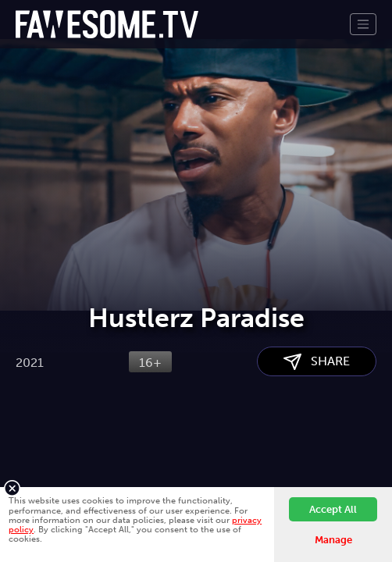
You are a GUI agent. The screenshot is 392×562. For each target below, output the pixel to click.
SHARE (317, 362)
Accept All (333, 509)
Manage (333, 540)
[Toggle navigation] (363, 24)
